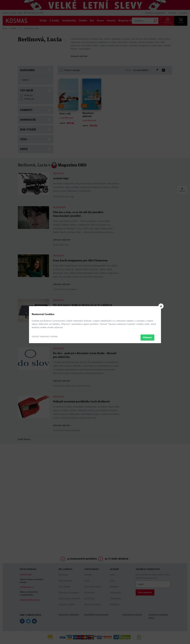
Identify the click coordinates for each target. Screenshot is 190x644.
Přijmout (147, 337)
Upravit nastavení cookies (45, 336)
